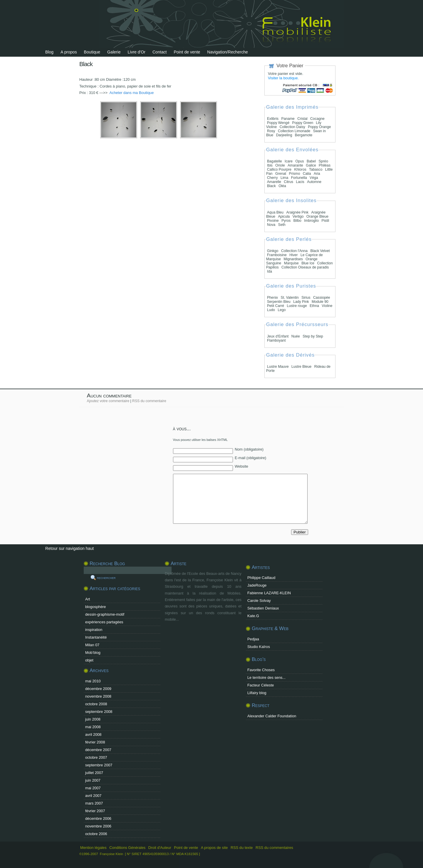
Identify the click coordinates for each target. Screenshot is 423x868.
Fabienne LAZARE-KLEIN (269, 593)
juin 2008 (93, 719)
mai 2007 (93, 788)
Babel (311, 161)
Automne (314, 182)
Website (241, 466)
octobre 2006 (96, 834)
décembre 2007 (98, 750)
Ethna (314, 306)
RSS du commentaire (149, 401)
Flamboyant (276, 340)
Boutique (92, 52)
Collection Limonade (294, 131)
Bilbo (297, 221)
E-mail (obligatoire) (250, 458)
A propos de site (214, 848)
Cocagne (317, 119)
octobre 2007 (96, 757)
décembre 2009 (98, 689)
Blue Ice (308, 263)
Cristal (302, 119)
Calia (307, 174)
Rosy (271, 131)
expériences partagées (104, 622)
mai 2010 (93, 681)
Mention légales (93, 848)
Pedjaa (253, 639)
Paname (288, 119)
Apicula (284, 216)
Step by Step (313, 336)
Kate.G (253, 616)
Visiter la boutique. (283, 78)
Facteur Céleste (261, 685)
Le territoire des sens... (266, 678)
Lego (282, 310)
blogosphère (95, 607)
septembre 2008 (99, 712)
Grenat (281, 174)
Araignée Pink (298, 212)
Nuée (296, 336)
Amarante (295, 165)
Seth (282, 225)
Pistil (325, 221)
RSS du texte (242, 848)
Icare (289, 161)
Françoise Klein (111, 854)
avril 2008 (93, 734)
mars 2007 (94, 803)
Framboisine (277, 255)
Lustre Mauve (278, 367)
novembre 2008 (98, 696)
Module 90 (320, 302)
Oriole (280, 165)
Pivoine (273, 221)
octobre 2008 (96, 704)
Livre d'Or (136, 52)
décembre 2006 (98, 819)
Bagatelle (275, 161)
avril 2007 (93, 796)
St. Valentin (290, 298)
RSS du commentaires (274, 848)
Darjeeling (284, 135)
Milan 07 (92, 645)
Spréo (323, 161)
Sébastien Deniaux (263, 608)
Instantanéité (96, 637)
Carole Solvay (259, 601)
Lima (284, 178)
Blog (49, 52)
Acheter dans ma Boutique (131, 93)
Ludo (271, 310)
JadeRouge (257, 585)
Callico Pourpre (279, 169)
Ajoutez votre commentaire (108, 401)
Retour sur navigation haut (69, 548)
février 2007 (95, 811)
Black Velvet (320, 251)
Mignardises (293, 259)
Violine (327, 306)
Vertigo (298, 216)
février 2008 (95, 742)
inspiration (94, 630)
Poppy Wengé (278, 123)
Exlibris (273, 119)
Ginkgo (273, 251)
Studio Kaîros (259, 647)
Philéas (325, 165)
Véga (314, 178)
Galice (311, 165)
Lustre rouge (297, 306)
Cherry (272, 178)
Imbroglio (311, 221)
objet (89, 660)
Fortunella (299, 178)
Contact (160, 52)
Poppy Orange (319, 127)
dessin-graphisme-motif (105, 614)
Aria (317, 174)
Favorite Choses (261, 670)
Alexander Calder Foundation (272, 716)
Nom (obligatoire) (249, 449)
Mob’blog (93, 653)
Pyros (286, 221)
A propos (69, 52)
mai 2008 (93, 727)
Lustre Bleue (301, 367)
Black (271, 186)
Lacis (300, 182)
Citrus (288, 182)
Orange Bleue (317, 216)
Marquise (291, 263)
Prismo (295, 174)
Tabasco (316, 169)
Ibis (270, 165)
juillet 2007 (94, 773)
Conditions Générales (127, 848)
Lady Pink (301, 302)
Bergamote (304, 135)
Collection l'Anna (294, 251)
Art (88, 599)
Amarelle (274, 182)
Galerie (114, 52)
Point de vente (187, 52)
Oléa (282, 186)
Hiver (293, 255)
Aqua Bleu (275, 212)
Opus (300, 161)
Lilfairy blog (257, 693)
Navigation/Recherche (228, 52)
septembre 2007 (99, 765)
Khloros (300, 169)
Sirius (306, 298)
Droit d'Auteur (160, 848)
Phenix (272, 298)
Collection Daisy (293, 127)
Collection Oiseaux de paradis (305, 267)
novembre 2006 (98, 826)
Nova (271, 225)
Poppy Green (303, 123)
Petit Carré (276, 306)
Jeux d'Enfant (278, 336)
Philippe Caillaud (261, 578)
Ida (270, 271)
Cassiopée (322, 298)
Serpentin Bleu (279, 302)
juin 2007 (93, 780)
